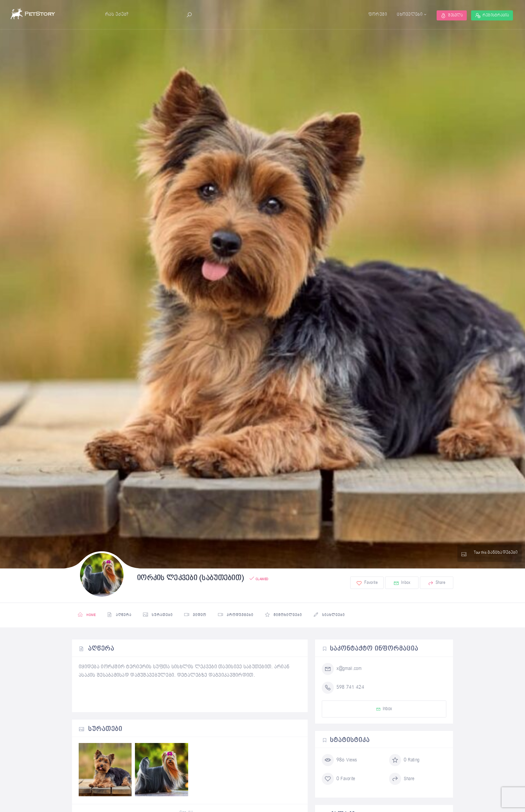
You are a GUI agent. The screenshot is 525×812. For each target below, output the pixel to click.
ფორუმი (372, 15)
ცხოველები (404, 15)
